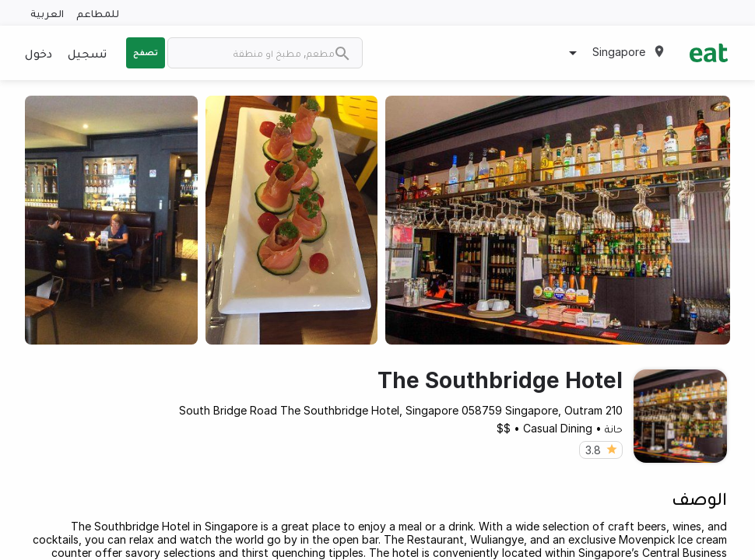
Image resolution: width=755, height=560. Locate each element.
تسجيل (87, 53)
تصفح (146, 52)
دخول (39, 53)
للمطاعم (98, 13)
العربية (47, 13)
